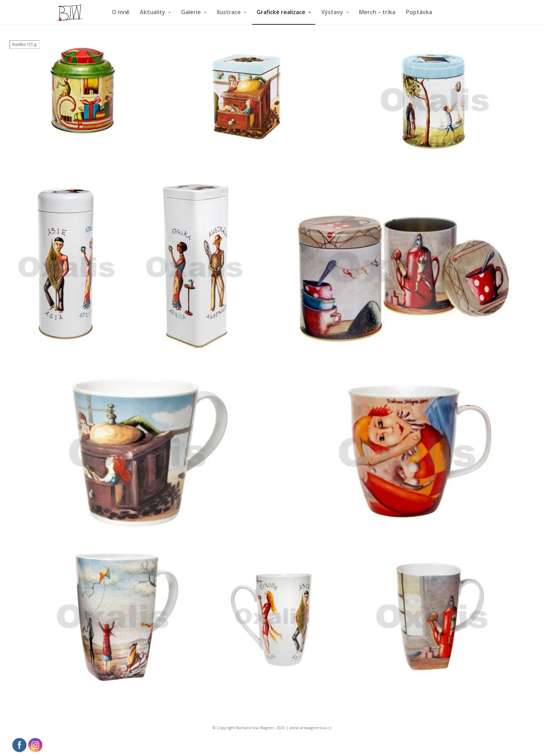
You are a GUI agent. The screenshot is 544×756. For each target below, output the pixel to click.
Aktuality (153, 12)
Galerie (191, 12)
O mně (121, 12)
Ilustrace (229, 12)
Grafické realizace (281, 12)
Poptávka (419, 12)
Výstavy (332, 12)
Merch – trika (377, 12)
